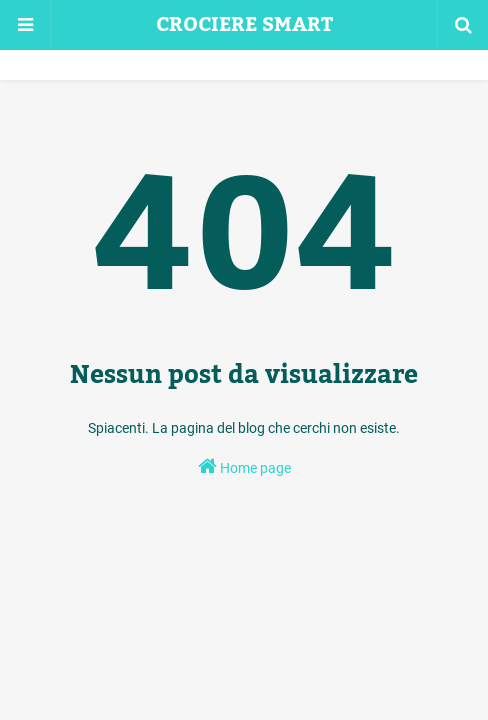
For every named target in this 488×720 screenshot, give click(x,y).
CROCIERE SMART (244, 25)
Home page (244, 466)
